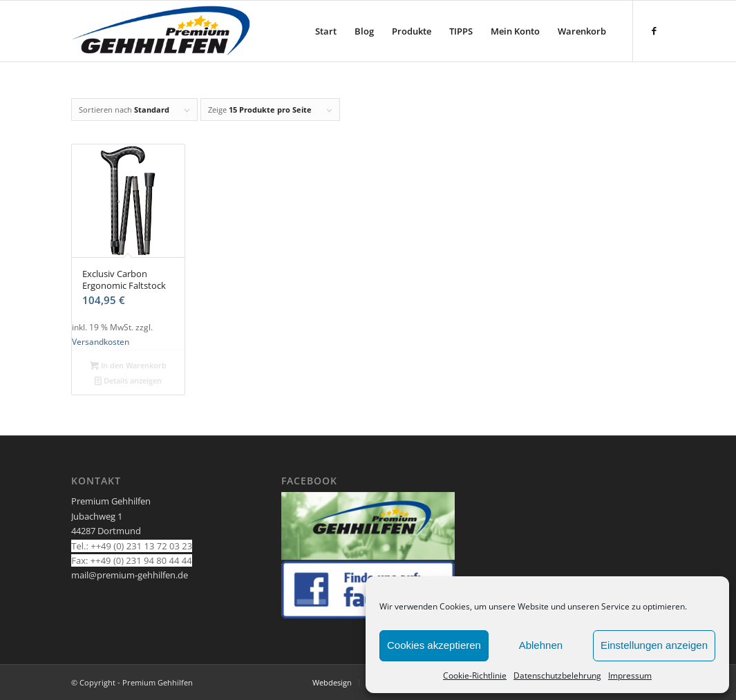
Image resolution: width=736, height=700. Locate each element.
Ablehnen (541, 645)
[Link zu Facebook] (654, 30)
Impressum (630, 675)
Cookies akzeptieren (434, 645)
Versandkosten (101, 341)
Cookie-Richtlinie (475, 675)
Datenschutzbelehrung (557, 675)
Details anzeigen (128, 380)
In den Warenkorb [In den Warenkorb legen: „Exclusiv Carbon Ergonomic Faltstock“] (128, 365)
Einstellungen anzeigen (654, 645)
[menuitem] (326, 31)
